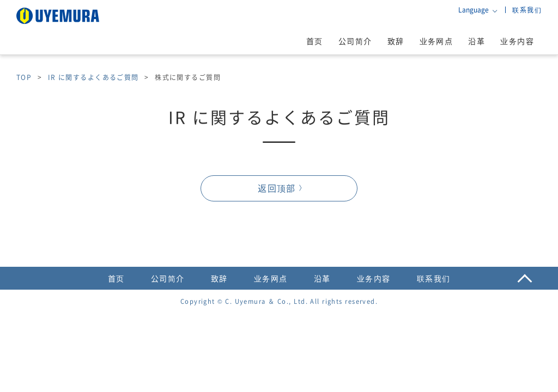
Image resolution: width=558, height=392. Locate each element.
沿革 (477, 41)
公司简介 (355, 41)
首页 (315, 41)
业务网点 (436, 41)
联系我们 (527, 10)
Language (474, 10)
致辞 (396, 41)
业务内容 (517, 41)
